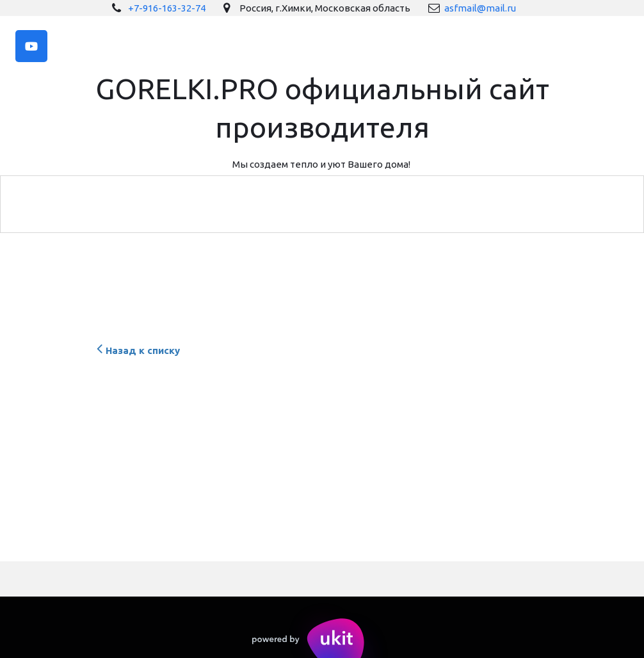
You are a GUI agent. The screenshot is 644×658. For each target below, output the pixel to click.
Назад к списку (137, 350)
